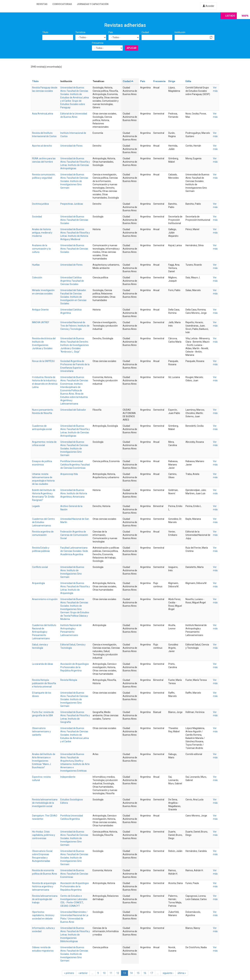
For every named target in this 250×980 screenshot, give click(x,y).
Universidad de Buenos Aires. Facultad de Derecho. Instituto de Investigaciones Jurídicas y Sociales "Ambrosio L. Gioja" (75, 345)
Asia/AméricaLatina (43, 114)
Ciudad (145, 32)
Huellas (36, 265)
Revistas (42, 4)
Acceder (208, 6)
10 (104, 973)
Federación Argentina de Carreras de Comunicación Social (74, 535)
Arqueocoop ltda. (69, 474)
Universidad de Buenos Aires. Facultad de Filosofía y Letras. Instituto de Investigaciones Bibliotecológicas (75, 935)
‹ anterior (83, 973)
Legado (36, 506)
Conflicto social (40, 567)
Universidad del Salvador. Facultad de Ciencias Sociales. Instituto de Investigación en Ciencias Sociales (73, 297)
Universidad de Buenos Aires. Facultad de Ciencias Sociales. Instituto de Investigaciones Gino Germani (74, 181)
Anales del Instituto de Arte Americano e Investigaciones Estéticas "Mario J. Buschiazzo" (44, 761)
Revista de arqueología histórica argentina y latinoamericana (44, 886)
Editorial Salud (68, 645)
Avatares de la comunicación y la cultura (41, 249)
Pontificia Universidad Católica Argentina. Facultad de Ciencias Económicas (75, 465)
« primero (69, 973)
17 (152, 973)
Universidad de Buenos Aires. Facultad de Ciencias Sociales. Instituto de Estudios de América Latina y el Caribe (75, 735)
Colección (37, 277)
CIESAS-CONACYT (70, 906)
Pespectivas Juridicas (72, 204)
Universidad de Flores (71, 146)
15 (138, 973)
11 (111, 973)
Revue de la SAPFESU (43, 361)
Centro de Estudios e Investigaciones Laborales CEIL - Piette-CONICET (74, 899)
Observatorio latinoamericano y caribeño (41, 731)
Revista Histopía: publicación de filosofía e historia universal (44, 683)
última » (182, 973)
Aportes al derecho (42, 146)
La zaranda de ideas (43, 664)
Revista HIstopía (69, 680)
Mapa (245, 16)
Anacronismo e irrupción (45, 599)
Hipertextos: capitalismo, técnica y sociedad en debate (43, 915)
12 (118, 973)
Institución (180, 32)
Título (45, 32)
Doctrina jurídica (40, 204)
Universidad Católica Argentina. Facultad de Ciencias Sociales (72, 281)
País (111, 32)
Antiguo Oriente (40, 310)
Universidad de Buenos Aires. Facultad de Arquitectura (72, 757)
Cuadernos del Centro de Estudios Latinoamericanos (43, 522)
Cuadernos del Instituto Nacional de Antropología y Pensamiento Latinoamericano (44, 632)
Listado (230, 16)
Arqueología (38, 583)
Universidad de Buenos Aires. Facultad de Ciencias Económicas (74, 874)
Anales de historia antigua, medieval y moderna (42, 233)
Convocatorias (62, 4)
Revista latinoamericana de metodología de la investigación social (45, 803)
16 (145, 973)
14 (131, 973)
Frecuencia (98, 43)
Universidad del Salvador (73, 410)
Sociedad (37, 217)
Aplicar (132, 48)
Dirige (172, 81)
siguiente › (168, 973)
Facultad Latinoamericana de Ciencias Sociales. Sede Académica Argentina (74, 551)
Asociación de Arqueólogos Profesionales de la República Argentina (75, 667)
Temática (80, 32)
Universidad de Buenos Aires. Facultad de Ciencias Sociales (74, 220)
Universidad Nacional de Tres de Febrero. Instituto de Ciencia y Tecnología (75, 326)
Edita (188, 81)
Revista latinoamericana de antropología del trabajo (45, 899)
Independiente (68, 777)
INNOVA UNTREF (41, 322)
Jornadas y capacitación (93, 4)
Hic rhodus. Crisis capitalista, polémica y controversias (44, 835)
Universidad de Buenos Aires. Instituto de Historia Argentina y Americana (74, 493)
